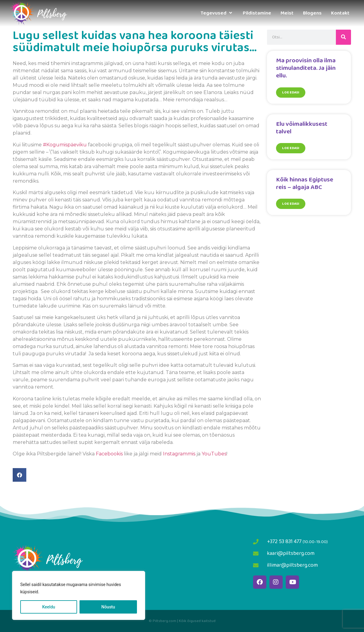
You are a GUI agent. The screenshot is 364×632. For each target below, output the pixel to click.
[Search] (343, 37)
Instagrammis (179, 454)
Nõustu (108, 607)
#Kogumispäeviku (65, 145)
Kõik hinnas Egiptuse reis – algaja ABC (305, 183)
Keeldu (49, 607)
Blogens (312, 13)
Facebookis (109, 454)
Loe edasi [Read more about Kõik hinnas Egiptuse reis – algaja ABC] (291, 204)
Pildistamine (257, 13)
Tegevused (217, 13)
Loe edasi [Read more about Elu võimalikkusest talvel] (291, 148)
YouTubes (214, 454)
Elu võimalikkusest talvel (302, 128)
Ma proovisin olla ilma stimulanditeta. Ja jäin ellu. (306, 68)
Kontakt (340, 13)
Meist (287, 13)
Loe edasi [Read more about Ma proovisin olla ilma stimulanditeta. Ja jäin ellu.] (291, 92)
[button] (19, 475)
